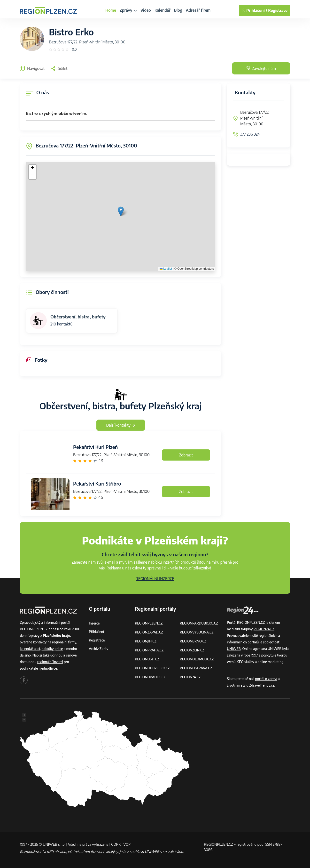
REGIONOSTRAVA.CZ (196, 668)
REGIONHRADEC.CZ (150, 677)
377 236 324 (250, 134)
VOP (127, 844)
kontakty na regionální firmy (54, 642)
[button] (121, 211)
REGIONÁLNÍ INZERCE (155, 579)
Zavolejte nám (261, 68)
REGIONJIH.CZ (146, 641)
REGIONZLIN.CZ (192, 650)
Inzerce (94, 623)
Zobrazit (186, 455)
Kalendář (163, 10)
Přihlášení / (254, 10)
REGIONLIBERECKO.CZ (152, 668)
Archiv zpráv (99, 649)
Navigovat (32, 68)
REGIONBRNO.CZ (193, 641)
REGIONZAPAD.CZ (149, 632)
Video (146, 10)
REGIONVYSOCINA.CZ (197, 632)
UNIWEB (234, 649)
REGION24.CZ (190, 677)
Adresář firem (198, 10)
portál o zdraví (266, 679)
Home (111, 10)
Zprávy (128, 10)
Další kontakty (120, 425)
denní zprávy (30, 636)
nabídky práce (52, 649)
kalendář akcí (30, 649)
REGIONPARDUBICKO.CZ (199, 623)
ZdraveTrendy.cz (262, 685)
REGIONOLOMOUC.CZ (197, 659)
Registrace (278, 10)
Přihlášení (96, 632)
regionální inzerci (50, 662)
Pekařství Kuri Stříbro (97, 483)
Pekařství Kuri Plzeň (95, 447)
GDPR (116, 844)
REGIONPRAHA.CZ (149, 650)
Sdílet (59, 68)
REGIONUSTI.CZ (147, 659)
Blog (178, 10)
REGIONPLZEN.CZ (149, 623)
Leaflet (166, 269)
